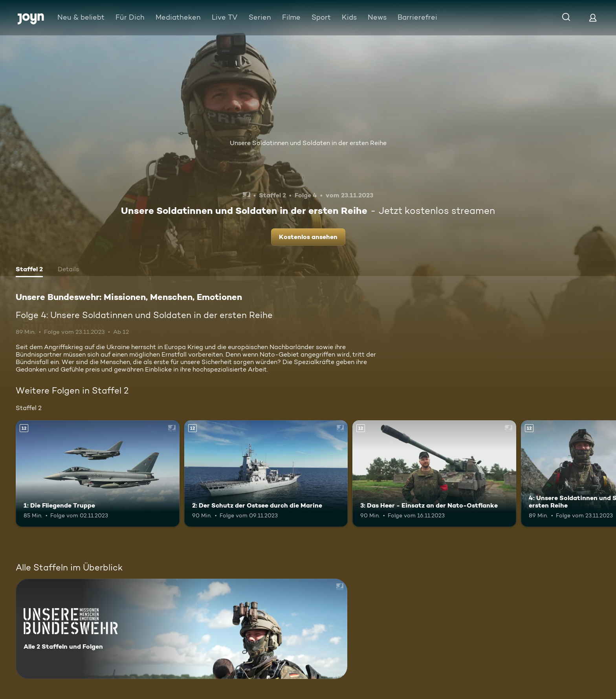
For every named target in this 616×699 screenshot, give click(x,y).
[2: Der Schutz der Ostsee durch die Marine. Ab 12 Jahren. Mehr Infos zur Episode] (266, 474)
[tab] (29, 270)
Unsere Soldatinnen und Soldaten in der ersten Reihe (308, 143)
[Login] (593, 17)
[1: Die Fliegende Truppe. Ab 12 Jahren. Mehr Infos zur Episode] (98, 474)
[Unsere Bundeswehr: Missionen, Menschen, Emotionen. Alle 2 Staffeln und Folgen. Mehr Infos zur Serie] (181, 629)
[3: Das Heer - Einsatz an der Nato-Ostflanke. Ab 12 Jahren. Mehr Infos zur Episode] (434, 474)
